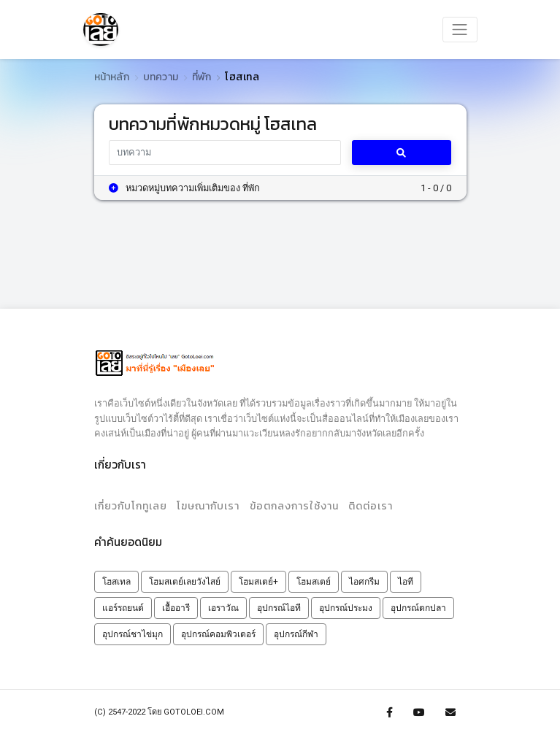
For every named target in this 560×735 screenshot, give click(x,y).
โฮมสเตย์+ (258, 582)
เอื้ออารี (176, 608)
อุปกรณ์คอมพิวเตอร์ (218, 634)
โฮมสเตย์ (314, 582)
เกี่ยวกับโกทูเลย (131, 506)
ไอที (406, 582)
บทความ (161, 77)
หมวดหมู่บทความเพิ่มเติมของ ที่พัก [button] (184, 188)
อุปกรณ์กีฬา (296, 634)
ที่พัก (202, 77)
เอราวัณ (223, 608)
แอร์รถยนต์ (123, 608)
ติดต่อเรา (371, 506)
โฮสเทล (116, 582)
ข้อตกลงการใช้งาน (294, 506)
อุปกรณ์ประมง (346, 608)
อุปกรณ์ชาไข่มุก (133, 634)
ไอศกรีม (364, 582)
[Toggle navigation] (460, 29)
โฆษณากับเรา (208, 506)
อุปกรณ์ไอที (279, 608)
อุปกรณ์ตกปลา (418, 608)
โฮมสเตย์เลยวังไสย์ (185, 582)
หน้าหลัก (112, 77)
